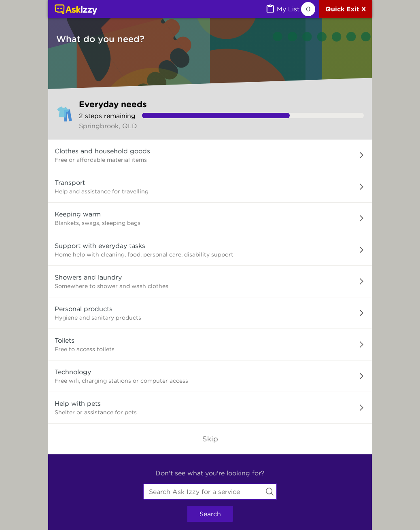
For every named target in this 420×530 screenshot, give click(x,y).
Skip (210, 439)
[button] (210, 155)
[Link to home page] (76, 10)
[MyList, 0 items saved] (290, 9)
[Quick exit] (346, 9)
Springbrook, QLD (108, 126)
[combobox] (210, 492)
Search (210, 514)
